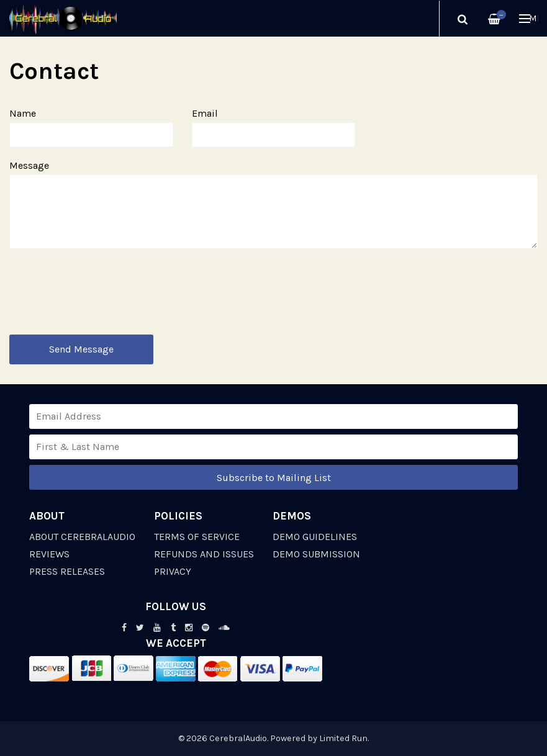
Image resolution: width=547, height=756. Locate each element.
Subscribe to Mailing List (274, 478)
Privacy (173, 571)
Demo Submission (316, 554)
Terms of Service (197, 537)
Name (23, 113)
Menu (529, 18)
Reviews (49, 554)
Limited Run (343, 738)
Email (205, 113)
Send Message (81, 349)
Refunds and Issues (204, 554)
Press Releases (67, 571)
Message (29, 165)
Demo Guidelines (315, 537)
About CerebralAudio (82, 537)
